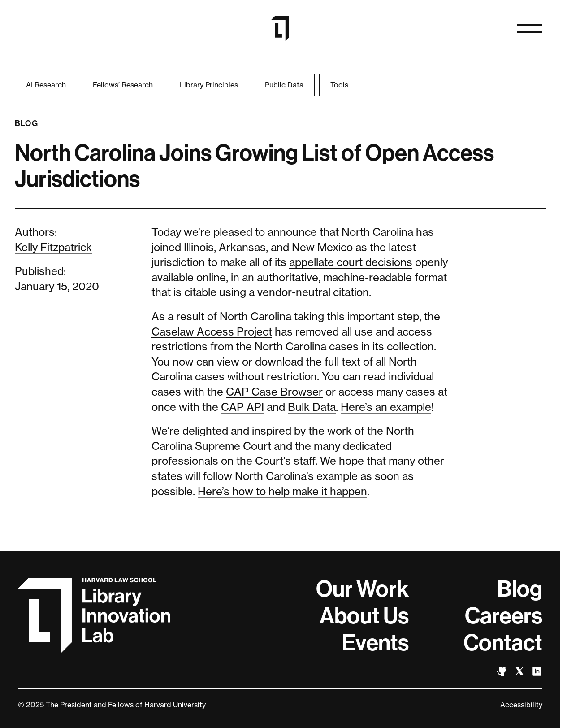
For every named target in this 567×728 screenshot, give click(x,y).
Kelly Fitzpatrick (53, 247)
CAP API (242, 407)
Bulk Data (312, 407)
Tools (339, 85)
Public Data (284, 85)
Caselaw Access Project (212, 332)
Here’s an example (386, 407)
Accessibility (521, 705)
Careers (504, 616)
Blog (27, 123)
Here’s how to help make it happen (282, 491)
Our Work (362, 589)
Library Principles (209, 85)
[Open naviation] (530, 29)
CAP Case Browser (274, 392)
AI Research (46, 85)
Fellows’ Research (123, 85)
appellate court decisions (351, 262)
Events (375, 643)
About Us (364, 616)
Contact (503, 643)
